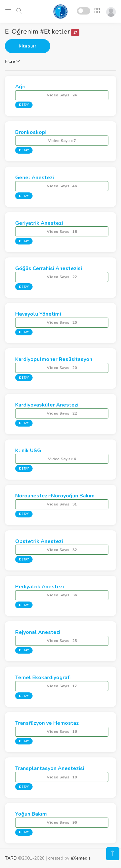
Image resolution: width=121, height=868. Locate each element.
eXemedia (81, 858)
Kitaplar (28, 46)
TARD (11, 858)
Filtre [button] (13, 61)
